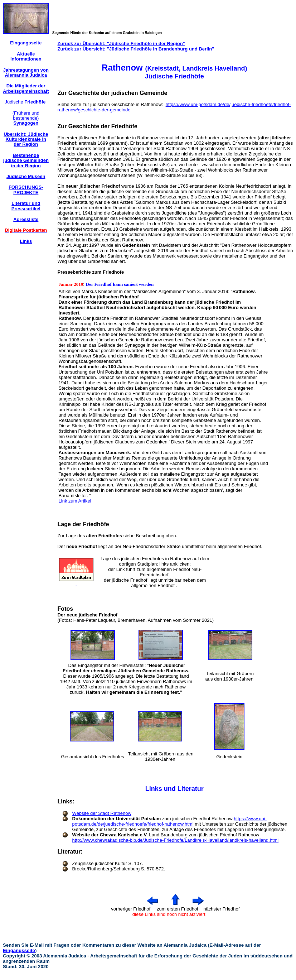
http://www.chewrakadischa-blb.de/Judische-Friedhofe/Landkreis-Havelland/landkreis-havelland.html (176, 840)
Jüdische (26, 102)
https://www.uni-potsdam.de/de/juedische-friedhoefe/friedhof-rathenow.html (169, 821)
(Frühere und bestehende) (26, 118)
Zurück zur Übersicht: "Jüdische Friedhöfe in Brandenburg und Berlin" (136, 49)
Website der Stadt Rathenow (102, 813)
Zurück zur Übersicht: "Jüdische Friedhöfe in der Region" (121, 44)
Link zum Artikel (75, 501)
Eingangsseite (19, 950)
